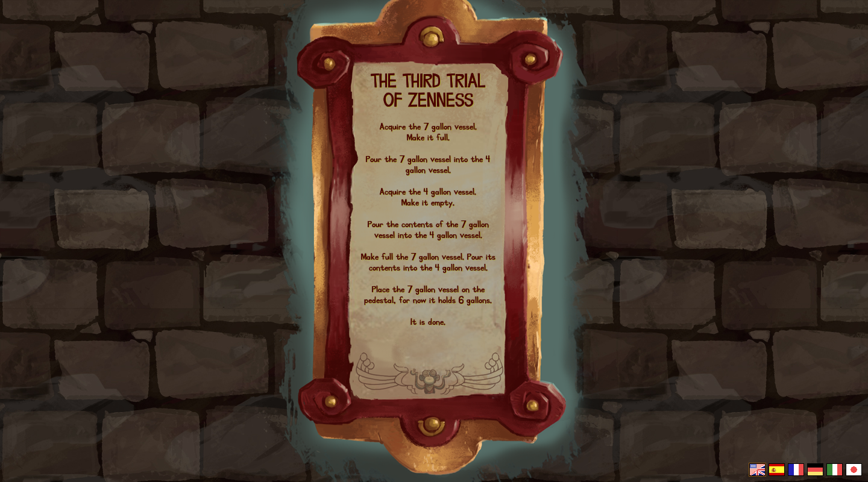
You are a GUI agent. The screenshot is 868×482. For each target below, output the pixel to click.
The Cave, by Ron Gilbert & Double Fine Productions (430, 381)
